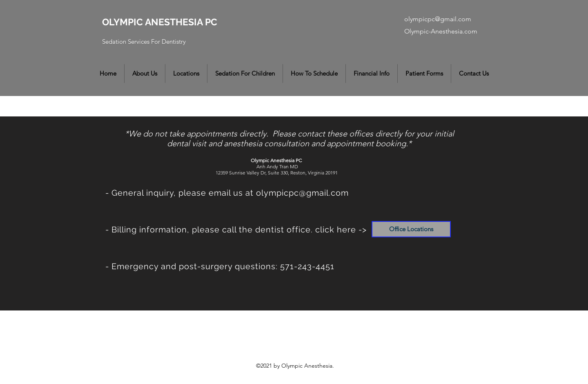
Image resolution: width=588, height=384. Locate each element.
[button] (145, 74)
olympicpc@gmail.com (438, 19)
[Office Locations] (411, 229)
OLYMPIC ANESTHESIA (154, 22)
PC (211, 22)
